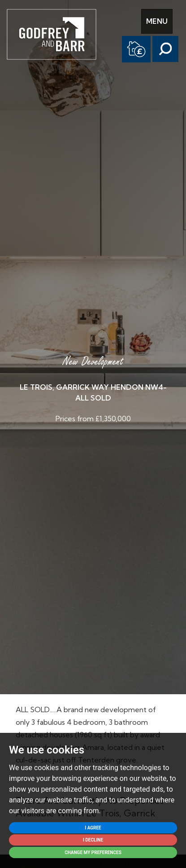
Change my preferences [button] (93, 853)
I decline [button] (93, 840)
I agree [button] (93, 828)
